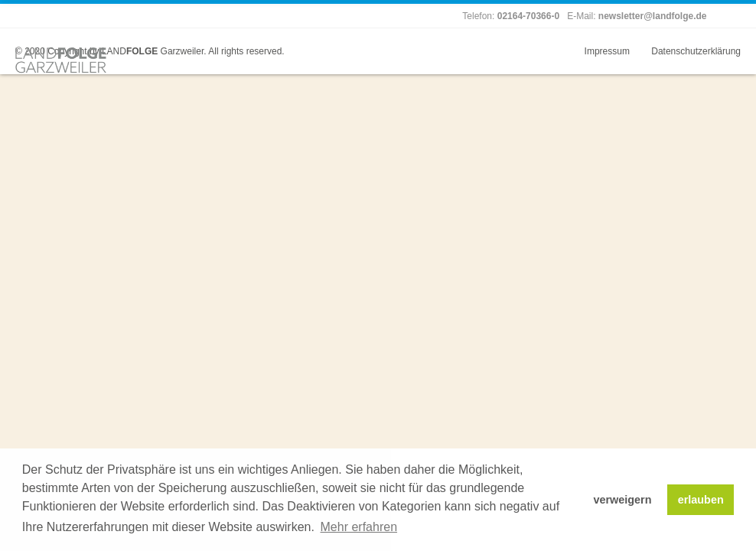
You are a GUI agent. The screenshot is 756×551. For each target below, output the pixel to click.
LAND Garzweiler (153, 51)
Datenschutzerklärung (696, 51)
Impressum (607, 51)
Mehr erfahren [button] (359, 527)
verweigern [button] (622, 500)
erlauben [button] (701, 500)
